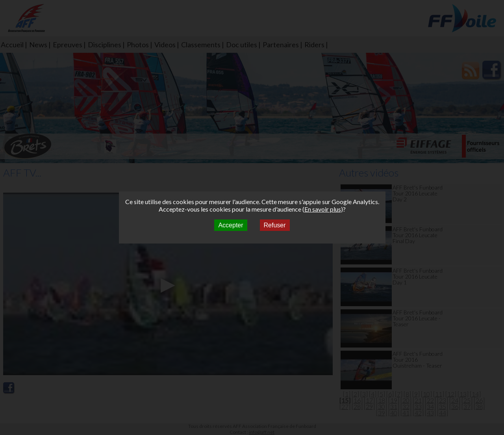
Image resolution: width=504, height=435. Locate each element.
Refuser (275, 225)
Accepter (231, 225)
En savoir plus (323, 209)
